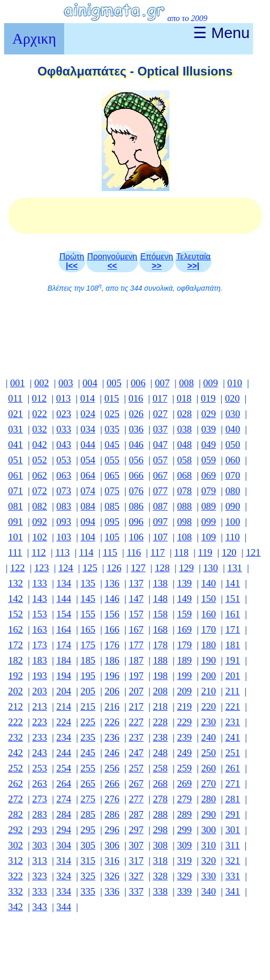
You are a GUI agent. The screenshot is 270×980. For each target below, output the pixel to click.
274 (64, 799)
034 (88, 429)
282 (16, 814)
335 (88, 891)
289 (185, 814)
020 (232, 398)
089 (209, 506)
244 (64, 753)
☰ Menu (221, 33)
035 (112, 429)
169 (185, 629)
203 (40, 691)
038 (185, 429)
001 (18, 383)
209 (185, 691)
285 (88, 814)
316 (112, 861)
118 (181, 552)
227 (136, 722)
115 (110, 552)
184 (64, 660)
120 (229, 552)
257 (136, 768)
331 (233, 876)
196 (112, 676)
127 (138, 568)
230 (209, 722)
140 (209, 583)
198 (160, 676)
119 (205, 552)
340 (209, 891)
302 (16, 845)
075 (112, 491)
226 (112, 722)
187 (136, 660)
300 (209, 830)
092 (40, 522)
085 (112, 506)
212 (16, 706)
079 (209, 491)
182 (16, 660)
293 (40, 830)
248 (160, 753)
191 (233, 660)
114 (86, 552)
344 (64, 907)
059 (209, 460)
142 (16, 599)
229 (185, 722)
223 (40, 722)
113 (63, 552)
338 (160, 891)
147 (136, 599)
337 (136, 891)
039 (209, 429)
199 (185, 676)
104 (88, 537)
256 (112, 768)
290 (209, 814)
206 (112, 691)
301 (233, 830)
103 (64, 537)
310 (209, 845)
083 (64, 506)
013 (63, 398)
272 (16, 799)
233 (40, 737)
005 (114, 383)
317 (136, 861)
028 (185, 414)
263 (40, 784)
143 (40, 599)
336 (112, 891)
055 (112, 460)
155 (88, 614)
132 (16, 583)
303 (40, 845)
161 (233, 614)
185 (88, 660)
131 (235, 568)
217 (136, 706)
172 (16, 645)
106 (136, 537)
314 (64, 861)
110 (233, 537)
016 (136, 398)
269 (185, 784)
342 (16, 907)
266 (112, 784)
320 (209, 861)
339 (185, 891)
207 (136, 691)
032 (40, 429)
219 (185, 706)
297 (136, 830)
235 (88, 737)
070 (233, 475)
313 (40, 861)
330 (209, 876)
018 (184, 398)
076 (136, 491)
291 (233, 814)
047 (160, 445)
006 (138, 383)
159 (185, 614)
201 (233, 676)
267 (136, 784)
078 (185, 491)
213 (40, 706)
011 (15, 398)
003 (66, 383)
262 (16, 784)
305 (88, 845)
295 (88, 830)
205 (88, 691)
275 (88, 799)
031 (16, 429)
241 (233, 737)
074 (88, 491)
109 (209, 537)
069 (209, 475)
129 (187, 568)
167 (136, 629)
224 (64, 722)
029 (209, 414)
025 (112, 414)
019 (208, 398)
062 (40, 475)
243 (40, 753)
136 (112, 583)
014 (88, 398)
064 (88, 475)
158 (160, 614)
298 (160, 830)
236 (112, 737)
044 (88, 445)
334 (64, 891)
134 (64, 583)
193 (40, 676)
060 (233, 460)
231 (233, 722)
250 (209, 753)
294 (64, 830)
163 (40, 629)
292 (16, 830)
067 (160, 475)
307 (136, 845)
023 (64, 414)
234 (64, 737)
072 (40, 491)
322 (16, 876)
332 (16, 891)
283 (40, 814)
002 (42, 383)
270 (209, 784)
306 (112, 845)
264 (64, 784)
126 (114, 568)
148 (160, 599)
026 (136, 414)
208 (160, 691)
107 (160, 537)
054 (88, 460)
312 (16, 861)
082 (40, 506)
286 (112, 814)
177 (136, 645)
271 (233, 784)
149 (185, 599)
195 (88, 676)
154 (64, 614)
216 (112, 706)
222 (16, 722)
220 (209, 706)
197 (136, 676)
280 (209, 799)
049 (209, 445)
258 (160, 768)
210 (209, 691)
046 (136, 445)
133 (40, 583)
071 (16, 491)
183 (40, 660)
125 (90, 568)
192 (16, 676)
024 (88, 414)
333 (40, 891)
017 (160, 398)
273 (40, 799)
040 (233, 429)
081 (16, 506)
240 (209, 737)
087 (160, 506)
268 (160, 784)
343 (40, 907)
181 (233, 645)
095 (112, 522)
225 (88, 722)
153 (40, 614)
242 (16, 753)
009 (211, 383)
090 (233, 506)
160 (209, 614)
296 (112, 830)
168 (160, 629)
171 (233, 629)
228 (160, 722)
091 (16, 522)
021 (16, 414)
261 (233, 768)
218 (160, 706)
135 (88, 583)
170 (209, 629)
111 (15, 552)
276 (112, 799)
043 (64, 445)
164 (64, 629)
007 (162, 383)
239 (185, 737)
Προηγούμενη (112, 261)
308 (160, 845)
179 (185, 645)
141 (233, 583)
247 (136, 753)
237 (136, 737)
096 (136, 522)
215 (88, 706)
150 (209, 599)
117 (158, 552)
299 (185, 830)
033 (64, 429)
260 (209, 768)
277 (136, 799)
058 (185, 460)
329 (185, 876)
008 (187, 383)
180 (209, 645)
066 (136, 475)
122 (18, 568)
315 (88, 861)
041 (16, 445)
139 (185, 583)
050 (233, 445)
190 (209, 660)
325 (88, 876)
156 (112, 614)
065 (112, 475)
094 (88, 522)
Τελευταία (193, 261)
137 (136, 583)
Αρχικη (34, 39)
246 (112, 753)
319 (185, 861)
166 (112, 629)
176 (112, 645)
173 (40, 645)
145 (88, 599)
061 (16, 475)
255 (88, 768)
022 (40, 414)
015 (112, 398)
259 (185, 768)
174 (64, 645)
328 (160, 876)
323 (40, 876)
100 (233, 522)
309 (185, 845)
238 (160, 737)
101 (16, 537)
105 (112, 537)
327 (136, 876)
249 (185, 753)
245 (88, 753)
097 (160, 522)
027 (160, 414)
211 (233, 691)
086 (136, 506)
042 (40, 445)
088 (185, 506)
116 (134, 552)
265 (88, 784)
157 (136, 614)
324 (64, 876)
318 (160, 861)
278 (160, 799)
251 (233, 753)
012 (39, 398)
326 (112, 876)
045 (112, 445)
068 (185, 475)
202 (16, 691)
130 (211, 568)
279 (185, 799)
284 (64, 814)
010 (235, 383)
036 (136, 429)
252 (16, 768)
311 (233, 845)
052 (40, 460)
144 (64, 599)
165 (88, 629)
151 (233, 599)
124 (66, 568)
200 (209, 676)
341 (233, 891)
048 (185, 445)
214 (64, 706)
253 (40, 768)
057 (160, 460)
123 (42, 568)
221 (233, 706)
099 (209, 522)
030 (233, 414)
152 (16, 614)
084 (88, 506)
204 (64, 691)
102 (40, 537)
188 (160, 660)
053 (64, 460)
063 (64, 475)
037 (160, 429)
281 (233, 799)
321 (233, 861)
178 (160, 645)
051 (16, 460)
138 (160, 583)
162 (16, 629)
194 (64, 676)
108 (185, 537)
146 (112, 599)
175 (88, 645)
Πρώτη (72, 261)
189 (185, 660)
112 (38, 552)
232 (16, 737)
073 (64, 491)
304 (64, 845)
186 (112, 660)
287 (136, 814)
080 (233, 491)
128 (162, 568)
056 (136, 460)
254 (64, 768)
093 (64, 522)
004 (90, 383)
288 (160, 814)
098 (185, 522)
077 (160, 491)
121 (253, 552)
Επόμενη (157, 261)
